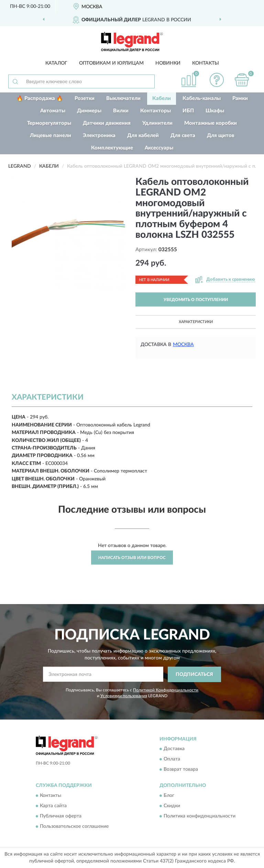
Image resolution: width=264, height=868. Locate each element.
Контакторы (156, 111)
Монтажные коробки (211, 123)
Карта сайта (53, 806)
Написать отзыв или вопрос (132, 558)
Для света (183, 136)
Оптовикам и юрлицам (111, 63)
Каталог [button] (56, 63)
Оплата (172, 759)
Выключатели (123, 98)
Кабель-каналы (202, 98)
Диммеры (89, 111)
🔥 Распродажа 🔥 (40, 98)
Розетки (85, 98)
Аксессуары (159, 148)
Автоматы (53, 111)
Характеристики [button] (196, 322)
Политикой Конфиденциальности (166, 690)
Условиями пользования (124, 696)
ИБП (188, 111)
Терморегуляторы (49, 123)
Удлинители (157, 123)
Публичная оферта (61, 816)
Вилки (121, 111)
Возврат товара (181, 770)
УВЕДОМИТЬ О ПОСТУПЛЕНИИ (196, 300)
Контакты (206, 63)
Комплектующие (112, 148)
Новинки (168, 63)
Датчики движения (107, 123)
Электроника (99, 136)
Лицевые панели (51, 136)
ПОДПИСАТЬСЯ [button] (194, 675)
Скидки (172, 806)
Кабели (162, 98)
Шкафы (215, 111)
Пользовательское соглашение (74, 826)
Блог (169, 795)
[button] (217, 80)
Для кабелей (143, 136)
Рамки (240, 98)
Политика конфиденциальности (200, 816)
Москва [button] (183, 345)
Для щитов (221, 136)
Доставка (174, 749)
